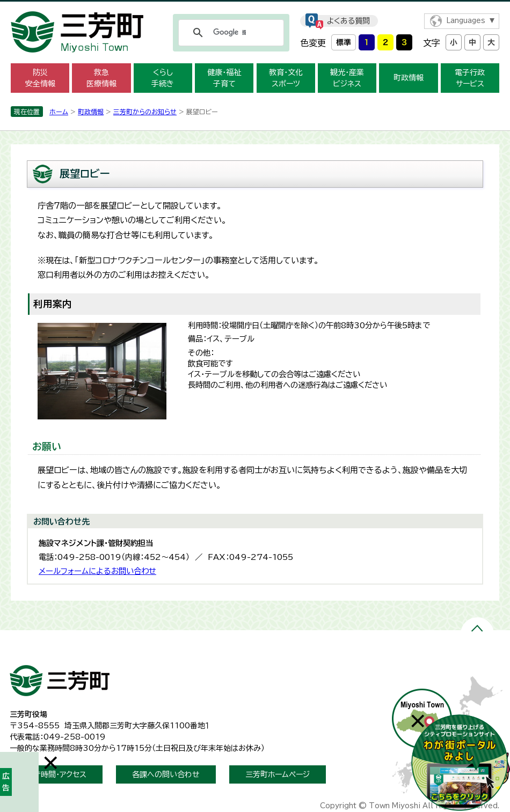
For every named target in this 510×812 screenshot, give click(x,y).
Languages (466, 21)
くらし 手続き (163, 78)
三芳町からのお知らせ (145, 112)
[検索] (229, 33)
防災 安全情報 (40, 78)
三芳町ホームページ (278, 774)
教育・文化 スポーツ (286, 78)
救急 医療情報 (101, 78)
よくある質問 (348, 21)
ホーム (59, 112)
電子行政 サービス (470, 78)
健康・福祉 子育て (224, 78)
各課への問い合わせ (166, 774)
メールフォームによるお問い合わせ (97, 571)
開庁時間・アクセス (56, 774)
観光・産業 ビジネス (347, 78)
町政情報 (409, 78)
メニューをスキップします (255, 7)
